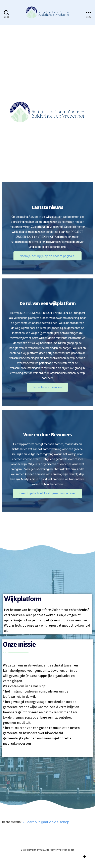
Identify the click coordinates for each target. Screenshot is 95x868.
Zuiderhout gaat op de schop (46, 822)
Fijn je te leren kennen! (48, 387)
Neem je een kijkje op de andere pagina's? (47, 256)
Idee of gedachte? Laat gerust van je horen (47, 493)
